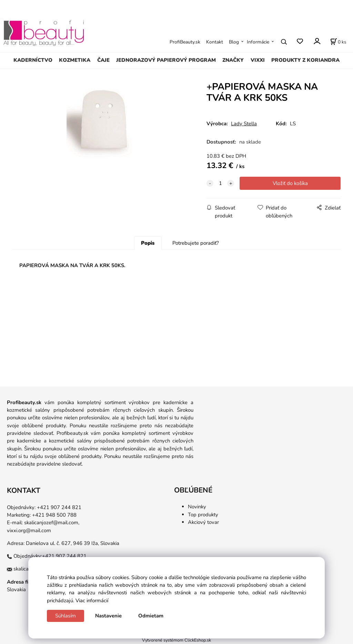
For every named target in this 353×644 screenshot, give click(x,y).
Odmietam (151, 616)
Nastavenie (108, 616)
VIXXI (258, 60)
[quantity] (220, 183)
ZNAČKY (233, 60)
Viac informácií (92, 601)
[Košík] (338, 42)
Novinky (197, 507)
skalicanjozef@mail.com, (52, 523)
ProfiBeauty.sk (185, 42)
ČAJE (103, 60)
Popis (148, 243)
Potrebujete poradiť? (196, 243)
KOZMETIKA (75, 60)
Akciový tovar (203, 522)
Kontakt (215, 42)
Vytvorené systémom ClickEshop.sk (176, 640)
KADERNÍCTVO (33, 60)
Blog (234, 42)
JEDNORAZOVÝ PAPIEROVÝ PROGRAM (166, 60)
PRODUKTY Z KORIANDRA (305, 60)
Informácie (258, 42)
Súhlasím (65, 616)
